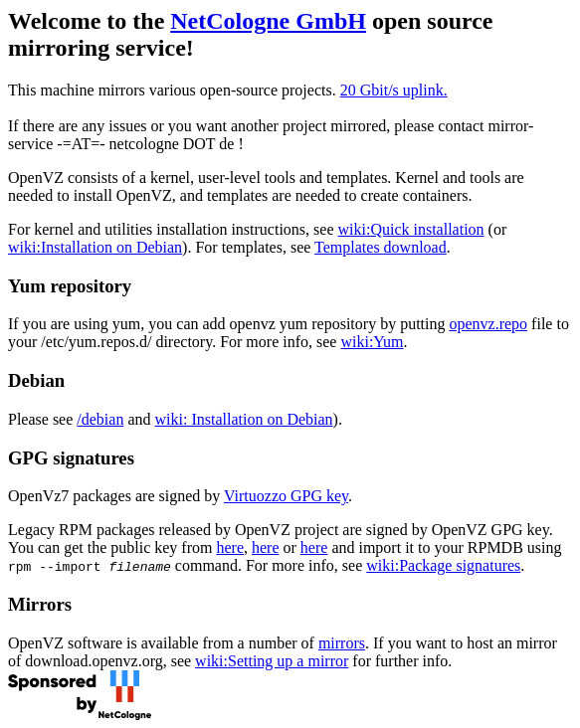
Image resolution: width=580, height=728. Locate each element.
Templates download (381, 247)
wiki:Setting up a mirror (272, 661)
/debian (100, 419)
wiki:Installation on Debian (95, 247)
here (230, 547)
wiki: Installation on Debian (244, 419)
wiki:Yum (372, 342)
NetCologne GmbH (268, 21)
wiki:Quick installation (411, 229)
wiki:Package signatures (443, 565)
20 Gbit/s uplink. (394, 90)
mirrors (342, 643)
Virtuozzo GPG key (286, 496)
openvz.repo (488, 324)
